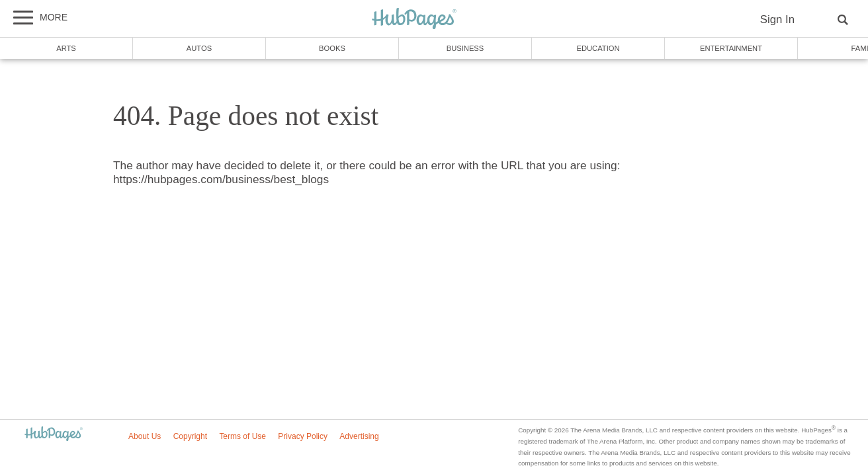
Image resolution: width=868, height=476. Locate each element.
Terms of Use (242, 436)
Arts (66, 48)
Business (465, 48)
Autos (199, 48)
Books (332, 48)
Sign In (777, 20)
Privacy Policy (303, 436)
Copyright (190, 436)
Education (598, 48)
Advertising (359, 436)
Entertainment (731, 48)
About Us (145, 436)
